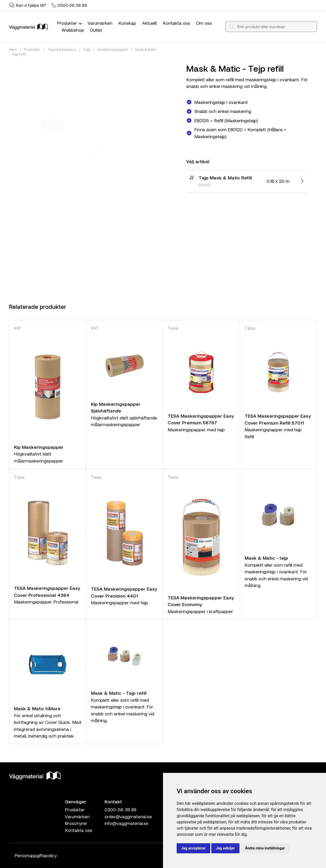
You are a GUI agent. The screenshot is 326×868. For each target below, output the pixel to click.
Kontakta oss (176, 23)
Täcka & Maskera (62, 49)
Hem (13, 49)
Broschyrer (76, 823)
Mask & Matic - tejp (266, 558)
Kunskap (127, 23)
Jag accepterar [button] (193, 848)
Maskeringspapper (113, 49)
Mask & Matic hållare (37, 708)
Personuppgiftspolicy (36, 855)
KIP (17, 328)
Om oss (204, 23)
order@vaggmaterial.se (128, 816)
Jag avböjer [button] (225, 848)
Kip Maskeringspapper (39, 447)
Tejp (87, 49)
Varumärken (100, 23)
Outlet (96, 30)
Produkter (70, 23)
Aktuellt (150, 23)
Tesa (173, 328)
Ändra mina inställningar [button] (265, 848)
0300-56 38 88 (72, 5)
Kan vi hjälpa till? (31, 5)
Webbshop (73, 30)
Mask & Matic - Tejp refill (119, 693)
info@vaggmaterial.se (127, 823)
